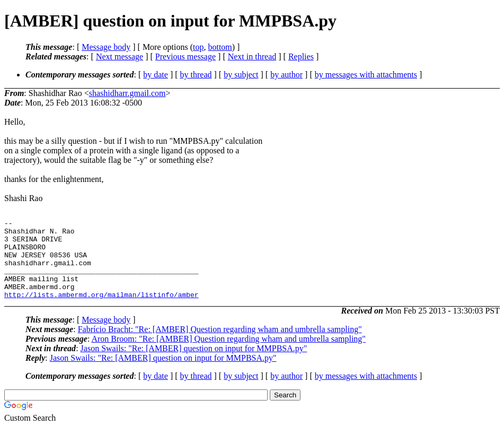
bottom (220, 47)
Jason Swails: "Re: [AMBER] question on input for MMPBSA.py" (194, 364)
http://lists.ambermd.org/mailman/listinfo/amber (101, 310)
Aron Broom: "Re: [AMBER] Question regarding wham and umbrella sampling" (228, 355)
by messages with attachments (366, 75)
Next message (120, 57)
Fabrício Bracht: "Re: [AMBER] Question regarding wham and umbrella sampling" (220, 345)
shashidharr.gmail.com (127, 93)
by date (156, 75)
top (198, 47)
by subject (241, 75)
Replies (301, 57)
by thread (196, 75)
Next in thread (252, 57)
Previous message (185, 57)
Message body (106, 47)
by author (286, 75)
